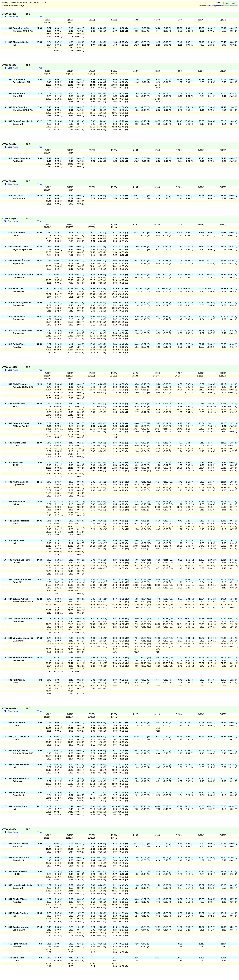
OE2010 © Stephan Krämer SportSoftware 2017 (222, 6)
